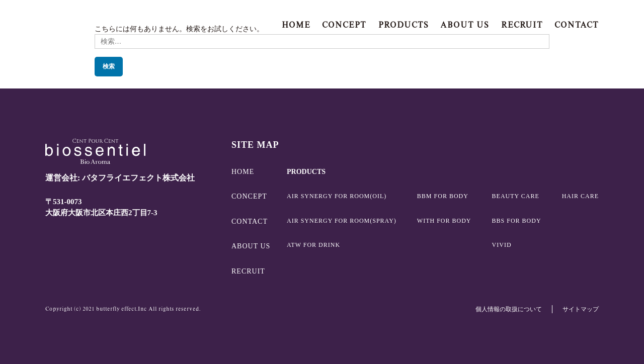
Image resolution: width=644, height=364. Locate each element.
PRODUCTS (404, 25)
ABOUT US (465, 25)
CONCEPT (344, 25)
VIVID (502, 245)
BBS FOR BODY (517, 221)
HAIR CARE (580, 196)
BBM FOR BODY (443, 196)
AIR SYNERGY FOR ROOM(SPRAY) (342, 221)
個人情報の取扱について (509, 309)
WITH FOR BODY (444, 221)
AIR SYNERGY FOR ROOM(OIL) (337, 196)
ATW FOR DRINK (313, 245)
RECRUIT (522, 25)
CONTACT (577, 25)
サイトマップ (581, 309)
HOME (296, 25)
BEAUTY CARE (516, 196)
